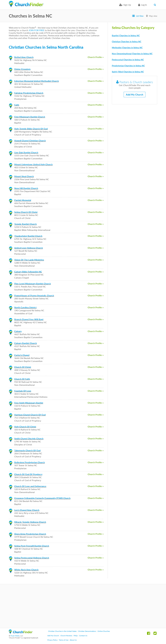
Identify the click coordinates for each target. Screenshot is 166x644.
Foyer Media (15, 636)
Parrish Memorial (23, 200)
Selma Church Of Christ (26, 212)
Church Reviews (66, 636)
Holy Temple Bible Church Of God (31, 129)
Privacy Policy (52, 640)
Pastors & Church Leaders (135, 82)
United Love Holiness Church (29, 248)
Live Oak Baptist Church (26, 152)
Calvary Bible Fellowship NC (28, 272)
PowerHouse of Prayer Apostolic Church (34, 295)
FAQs (76, 636)
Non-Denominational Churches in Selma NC (132, 54)
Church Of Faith (22, 379)
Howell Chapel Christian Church (30, 140)
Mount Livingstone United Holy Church (33, 164)
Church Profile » (96, 57)
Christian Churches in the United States (62, 631)
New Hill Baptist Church (26, 188)
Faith (17, 105)
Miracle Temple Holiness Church (30, 522)
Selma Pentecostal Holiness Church (32, 558)
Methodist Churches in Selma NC (127, 48)
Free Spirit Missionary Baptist (29, 403)
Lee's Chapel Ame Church (27, 510)
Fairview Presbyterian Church (29, 93)
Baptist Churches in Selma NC (126, 35)
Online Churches (104, 631)
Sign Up (127, 5)
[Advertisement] (83, 606)
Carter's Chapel (22, 355)
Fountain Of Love (23, 391)
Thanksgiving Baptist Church (28, 236)
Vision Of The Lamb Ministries (29, 260)
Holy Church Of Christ (25, 427)
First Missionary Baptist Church (30, 117)
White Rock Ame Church (26, 570)
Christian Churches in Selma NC (127, 42)
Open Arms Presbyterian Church (30, 534)
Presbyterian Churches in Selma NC (128, 66)
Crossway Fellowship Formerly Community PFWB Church (42, 498)
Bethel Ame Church (24, 57)
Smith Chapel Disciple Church (29, 438)
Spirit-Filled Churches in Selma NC (128, 72)
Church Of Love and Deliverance (30, 486)
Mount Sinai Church (24, 176)
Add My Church (135, 95)
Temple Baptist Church (25, 224)
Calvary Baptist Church (26, 343)
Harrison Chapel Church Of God (30, 415)
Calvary (18, 331)
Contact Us (83, 636)
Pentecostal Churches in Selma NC (128, 60)
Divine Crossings (22, 69)
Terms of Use (64, 640)
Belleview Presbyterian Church (30, 462)
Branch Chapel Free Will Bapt (29, 319)
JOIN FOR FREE (36, 30)
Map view (153, 16)
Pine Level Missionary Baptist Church (33, 284)
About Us (73, 640)
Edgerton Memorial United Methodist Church (37, 81)
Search (155, 5)
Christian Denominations (87, 631)
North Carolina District (25, 307)
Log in (144, 5)
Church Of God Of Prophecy (28, 474)
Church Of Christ (23, 367)
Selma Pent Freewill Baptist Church (32, 546)
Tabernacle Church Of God (27, 450)
